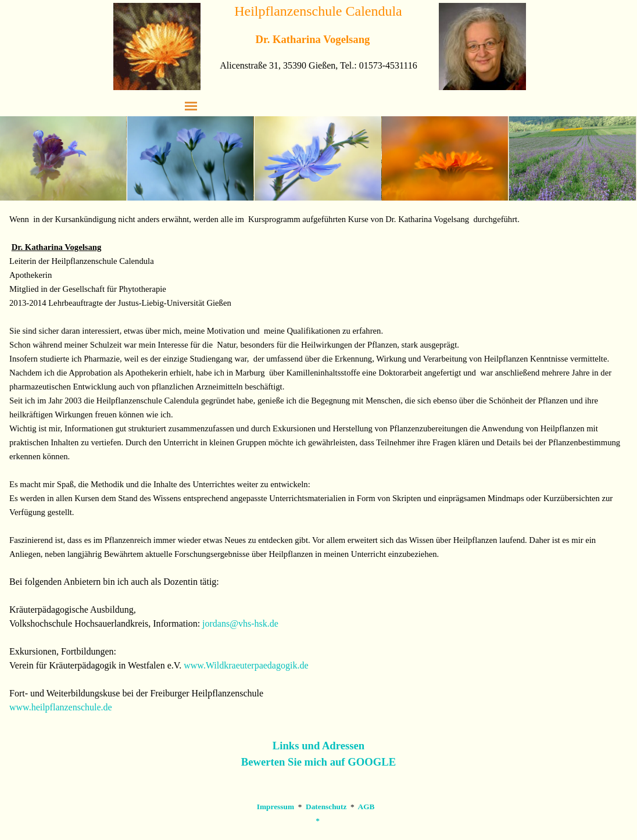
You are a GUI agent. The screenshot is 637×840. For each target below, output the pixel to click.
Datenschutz (326, 807)
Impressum (275, 807)
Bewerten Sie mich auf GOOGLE (319, 762)
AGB (366, 807)
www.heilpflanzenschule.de (61, 707)
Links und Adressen (319, 746)
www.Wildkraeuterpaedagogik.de (246, 665)
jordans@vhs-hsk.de (240, 623)
